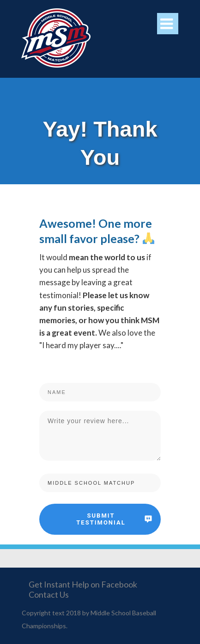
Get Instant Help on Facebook (83, 584)
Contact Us (49, 594)
